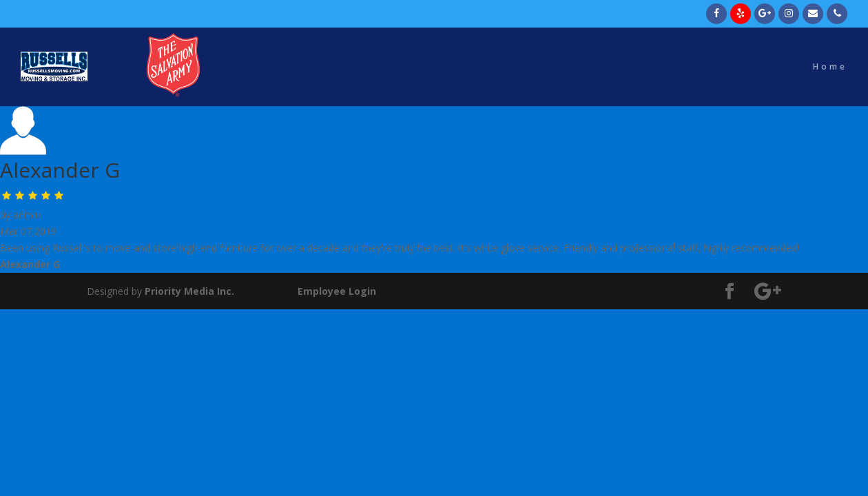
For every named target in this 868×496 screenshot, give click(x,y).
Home (830, 67)
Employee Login (337, 291)
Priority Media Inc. (188, 291)
